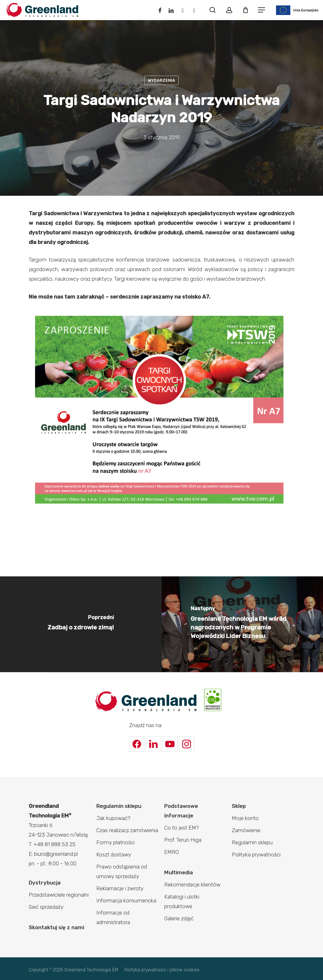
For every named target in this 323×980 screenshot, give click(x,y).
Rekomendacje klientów (192, 885)
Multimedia (179, 872)
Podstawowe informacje (181, 811)
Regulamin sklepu (119, 806)
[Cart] (246, 10)
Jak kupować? (113, 818)
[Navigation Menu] (261, 10)
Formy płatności (115, 842)
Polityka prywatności (256, 855)
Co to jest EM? (182, 828)
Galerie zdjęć (179, 918)
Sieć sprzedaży (46, 907)
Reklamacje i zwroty (120, 888)
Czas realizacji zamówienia (127, 830)
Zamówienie (246, 830)
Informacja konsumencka (126, 900)
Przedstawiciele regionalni (59, 895)
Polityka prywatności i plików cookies (162, 970)
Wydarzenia (161, 80)
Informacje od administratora (113, 917)
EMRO (172, 852)
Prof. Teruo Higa (183, 840)
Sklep (239, 806)
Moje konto (245, 818)
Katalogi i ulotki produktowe (182, 901)
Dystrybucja (45, 883)
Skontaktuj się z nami (56, 927)
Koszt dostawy (114, 855)
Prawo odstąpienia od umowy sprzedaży (122, 871)
